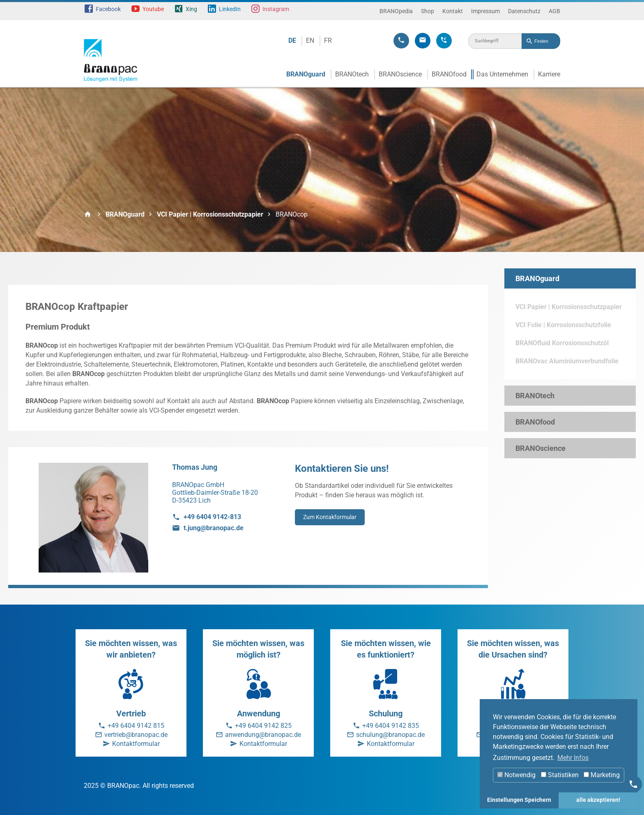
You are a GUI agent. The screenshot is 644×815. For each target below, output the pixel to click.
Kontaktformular (136, 744)
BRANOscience (400, 74)
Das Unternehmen (502, 74)
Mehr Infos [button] (573, 758)
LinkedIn (230, 9)
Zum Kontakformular (330, 517)
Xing (191, 9)
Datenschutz (524, 11)
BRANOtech (352, 74)
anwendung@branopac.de (263, 735)
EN (310, 40)
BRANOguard (306, 74)
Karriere (549, 74)
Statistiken (560, 775)
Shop (428, 11)
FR (328, 40)
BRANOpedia (396, 11)
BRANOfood (449, 74)
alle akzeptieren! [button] (598, 800)
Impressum (485, 11)
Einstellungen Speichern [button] (519, 800)
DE (292, 40)
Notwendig (516, 775)
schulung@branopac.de (390, 735)
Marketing (602, 775)
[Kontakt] (633, 784)
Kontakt (453, 11)
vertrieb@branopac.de (136, 735)
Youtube (153, 9)
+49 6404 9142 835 (391, 726)
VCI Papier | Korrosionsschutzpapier (210, 214)
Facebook (108, 9)
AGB (554, 11)
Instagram (276, 9)
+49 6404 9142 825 (263, 726)
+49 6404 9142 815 (136, 726)
